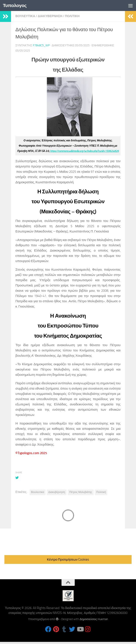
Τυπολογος (15, 5)
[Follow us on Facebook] (48, 629)
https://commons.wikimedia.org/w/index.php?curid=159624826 (84, 151)
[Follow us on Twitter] (72, 629)
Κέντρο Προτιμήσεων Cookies (68, 559)
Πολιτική (101, 492)
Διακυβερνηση (50, 16)
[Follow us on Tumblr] (64, 629)
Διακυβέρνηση (57, 492)
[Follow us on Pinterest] (56, 629)
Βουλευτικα (25, 16)
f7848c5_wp (41, 45)
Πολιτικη (72, 16)
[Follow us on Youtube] (80, 629)
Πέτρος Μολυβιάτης (81, 492)
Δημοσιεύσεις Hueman (94, 619)
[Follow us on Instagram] (88, 629)
